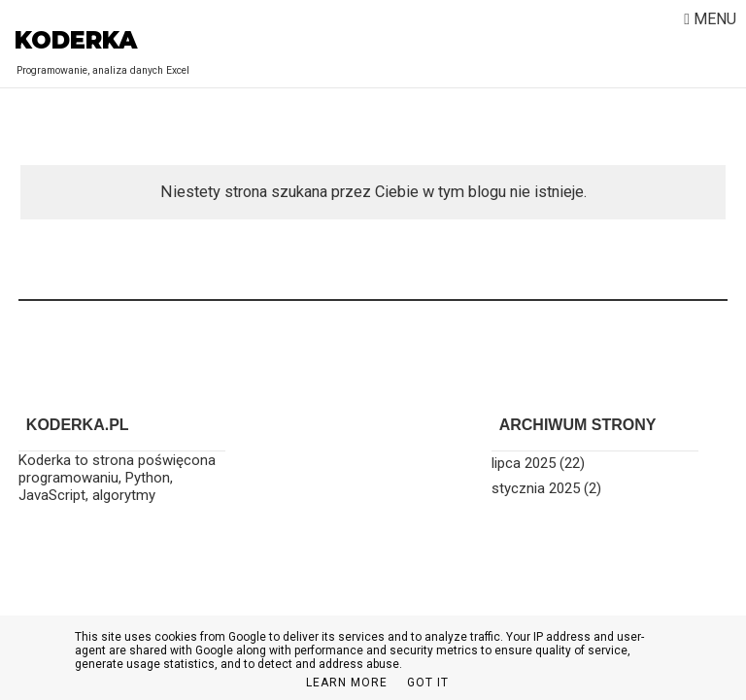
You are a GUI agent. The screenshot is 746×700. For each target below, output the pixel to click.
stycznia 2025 (536, 488)
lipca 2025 (524, 463)
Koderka (76, 40)
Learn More (347, 683)
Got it (428, 683)
